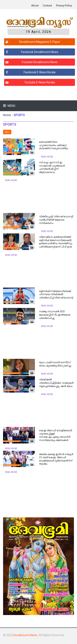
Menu (11, 106)
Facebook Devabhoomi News (31, 52)
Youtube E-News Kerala (30, 82)
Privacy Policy (64, 5)
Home (7, 115)
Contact (47, 5)
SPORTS (19, 115)
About (35, 5)
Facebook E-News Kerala (30, 72)
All (7, 132)
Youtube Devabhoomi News (31, 62)
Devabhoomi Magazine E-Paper (32, 42)
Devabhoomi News (25, 635)
